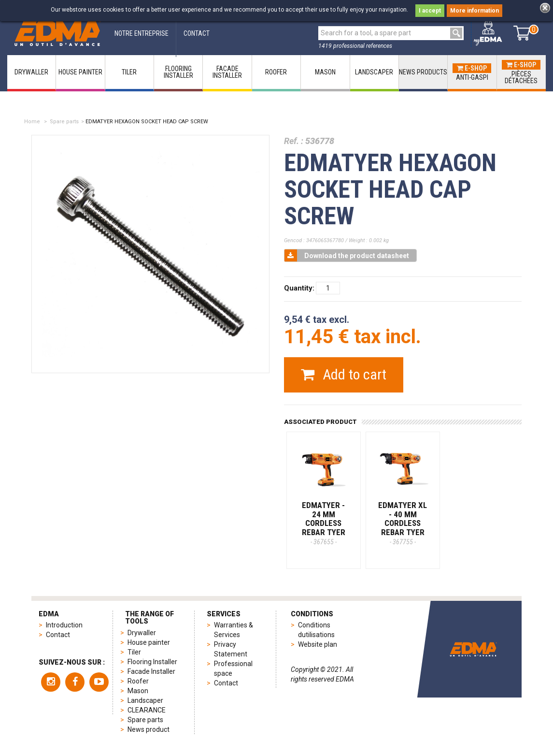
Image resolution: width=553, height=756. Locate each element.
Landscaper (145, 700)
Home (32, 122)
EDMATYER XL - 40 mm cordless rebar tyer (403, 523)
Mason (138, 691)
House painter (149, 642)
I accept (430, 11)
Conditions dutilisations (316, 630)
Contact (58, 635)
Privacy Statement (231, 649)
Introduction (64, 625)
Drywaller (142, 633)
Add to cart (344, 374)
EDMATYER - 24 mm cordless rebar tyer (324, 523)
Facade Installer (151, 671)
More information (475, 11)
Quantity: (299, 288)
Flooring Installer (152, 662)
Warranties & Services (234, 630)
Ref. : (294, 141)
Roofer (138, 681)
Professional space (233, 669)
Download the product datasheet (347, 255)
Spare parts (64, 122)
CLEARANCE (147, 710)
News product (149, 729)
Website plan (318, 644)
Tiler (134, 652)
